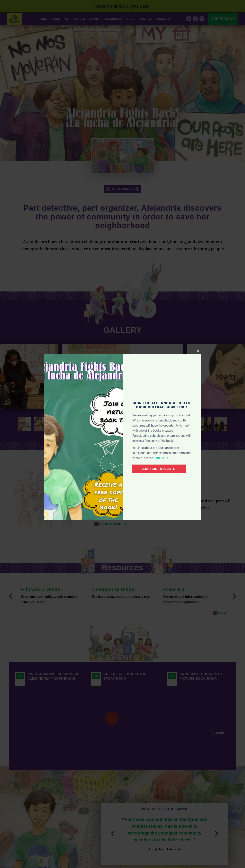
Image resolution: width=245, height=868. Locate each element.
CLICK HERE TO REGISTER (159, 469)
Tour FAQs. (162, 458)
